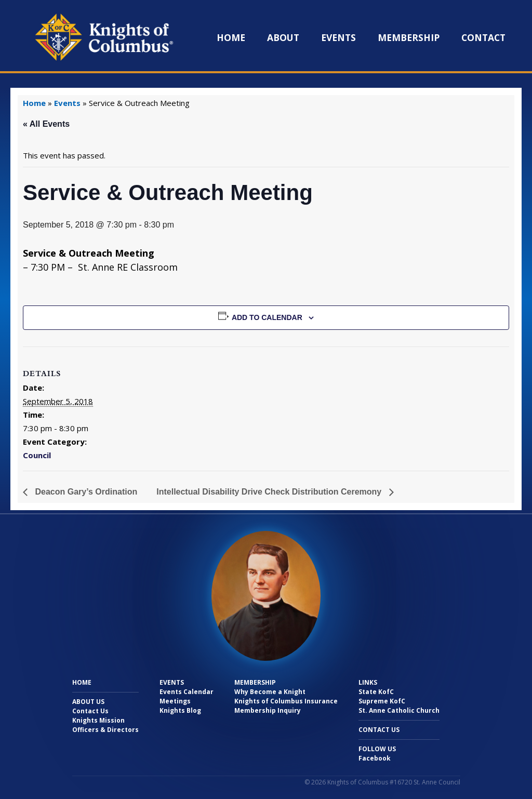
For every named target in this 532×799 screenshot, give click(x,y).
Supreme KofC (382, 701)
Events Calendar (187, 692)
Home (231, 37)
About (283, 37)
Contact (483, 37)
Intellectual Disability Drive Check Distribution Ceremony (270, 492)
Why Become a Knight (270, 692)
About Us (88, 702)
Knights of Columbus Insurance (286, 701)
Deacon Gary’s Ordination (85, 492)
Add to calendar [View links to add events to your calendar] (267, 317)
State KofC (376, 692)
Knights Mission (98, 720)
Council (37, 455)
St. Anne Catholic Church (399, 710)
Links (368, 682)
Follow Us (377, 749)
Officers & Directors (105, 730)
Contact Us (90, 711)
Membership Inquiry (268, 710)
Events (338, 37)
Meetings (175, 701)
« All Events (46, 124)
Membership (409, 37)
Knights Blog (180, 710)
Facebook (375, 758)
